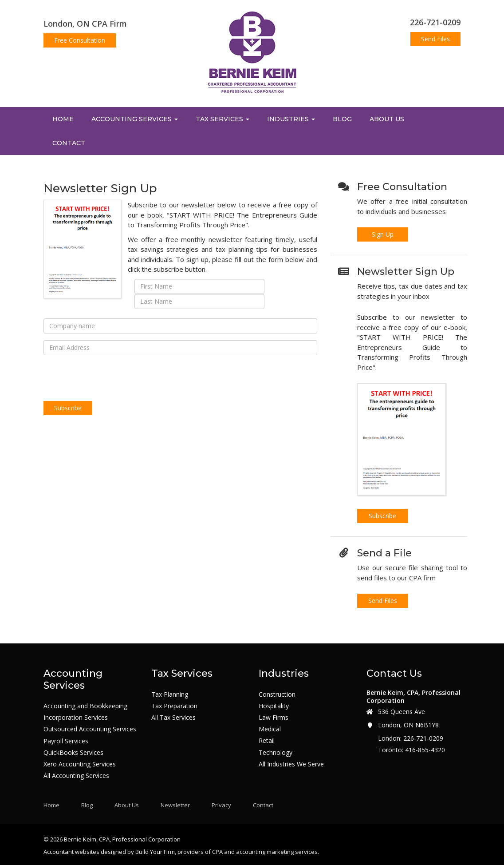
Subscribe (382, 516)
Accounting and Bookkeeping (85, 706)
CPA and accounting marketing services (265, 852)
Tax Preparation (174, 706)
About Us (387, 119)
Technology (276, 753)
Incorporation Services (76, 718)
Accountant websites (71, 852)
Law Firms (274, 718)
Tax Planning (170, 694)
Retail (267, 741)
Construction (277, 694)
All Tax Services (173, 718)
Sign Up (383, 234)
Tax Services (222, 119)
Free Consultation (80, 40)
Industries (291, 119)
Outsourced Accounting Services (90, 729)
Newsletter (175, 805)
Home (63, 119)
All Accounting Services (76, 776)
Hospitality (274, 706)
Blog (342, 119)
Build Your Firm (155, 852)
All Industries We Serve (291, 764)
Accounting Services (135, 119)
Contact (69, 143)
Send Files (435, 39)
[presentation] (111, 379)
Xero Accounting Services (80, 764)
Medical (270, 729)
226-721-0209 (435, 22)
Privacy (221, 805)
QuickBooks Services (73, 753)
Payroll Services (66, 741)
